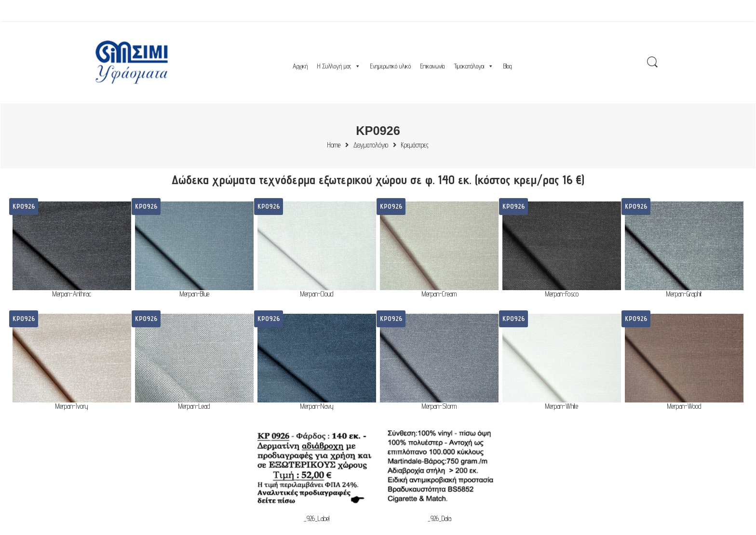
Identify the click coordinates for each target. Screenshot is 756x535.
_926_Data (439, 519)
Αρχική (300, 66)
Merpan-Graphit (684, 294)
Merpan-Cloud (317, 294)
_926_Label (317, 519)
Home (334, 145)
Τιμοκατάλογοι (474, 66)
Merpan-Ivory (72, 407)
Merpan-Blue (195, 294)
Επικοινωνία (432, 66)
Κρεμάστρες (415, 145)
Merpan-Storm (439, 407)
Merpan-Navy (317, 407)
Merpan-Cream (439, 294)
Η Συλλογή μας (339, 66)
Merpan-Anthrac (72, 294)
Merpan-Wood (684, 407)
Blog (507, 66)
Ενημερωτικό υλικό (391, 66)
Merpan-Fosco (562, 294)
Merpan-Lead (194, 407)
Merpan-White (562, 407)
